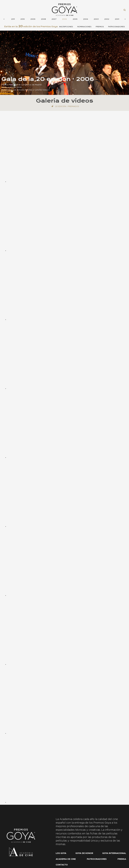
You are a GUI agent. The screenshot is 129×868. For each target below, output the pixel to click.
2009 (33, 19)
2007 (54, 19)
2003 (96, 19)
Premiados (73, 107)
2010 (23, 19)
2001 (117, 19)
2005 (75, 19)
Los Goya (61, 853)
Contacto (62, 865)
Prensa (122, 859)
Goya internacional (114, 853)
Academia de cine (66, 859)
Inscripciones (66, 27)
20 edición (61, 107)
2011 (13, 19)
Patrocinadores (116, 27)
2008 (43, 19)
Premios (100, 27)
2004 (86, 19)
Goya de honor (84, 853)
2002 (107, 19)
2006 (64, 19)
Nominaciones (84, 27)
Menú (6, 10)
